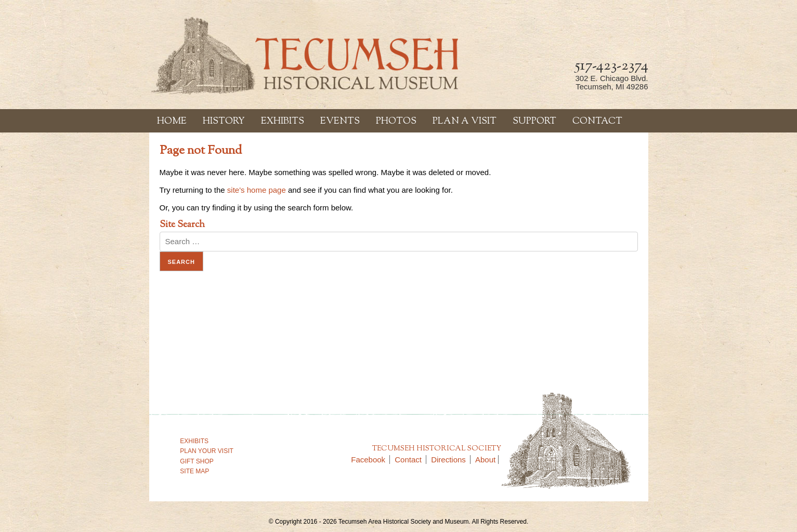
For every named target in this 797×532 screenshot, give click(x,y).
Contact (597, 122)
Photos (396, 122)
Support (534, 122)
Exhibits (283, 122)
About (485, 460)
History (224, 122)
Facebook (370, 460)
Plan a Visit (465, 122)
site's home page (257, 190)
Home (172, 122)
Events (340, 122)
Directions (451, 460)
